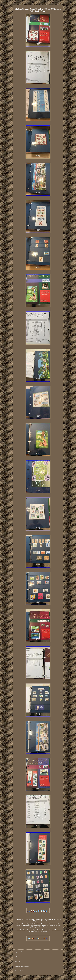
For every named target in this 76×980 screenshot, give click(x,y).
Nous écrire (18, 961)
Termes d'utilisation (19, 971)
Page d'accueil (18, 952)
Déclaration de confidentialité (22, 966)
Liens (16, 957)
